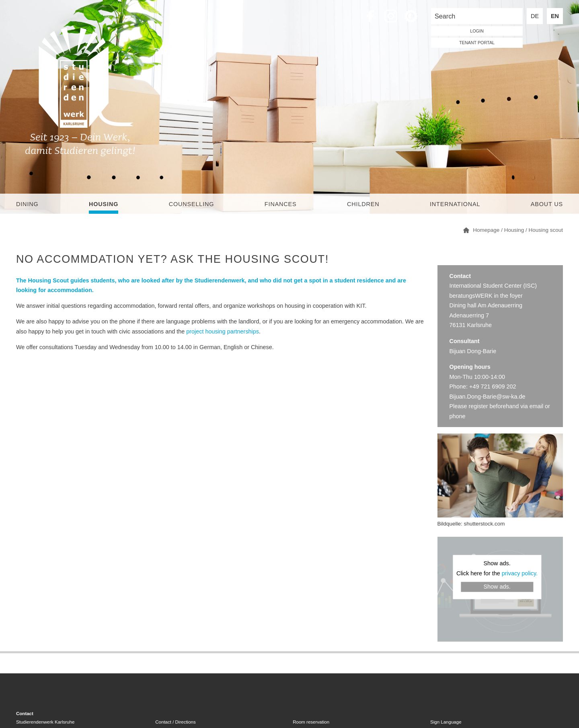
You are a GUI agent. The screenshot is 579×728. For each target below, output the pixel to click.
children (363, 204)
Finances (281, 204)
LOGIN (477, 31)
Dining (27, 204)
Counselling (192, 204)
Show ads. (497, 587)
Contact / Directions (175, 722)
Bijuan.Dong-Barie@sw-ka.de (488, 397)
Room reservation (311, 722)
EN (555, 16)
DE (535, 16)
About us (547, 204)
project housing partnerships (223, 331)
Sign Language (446, 722)
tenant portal (477, 43)
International (455, 204)
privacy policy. (520, 573)
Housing (104, 204)
